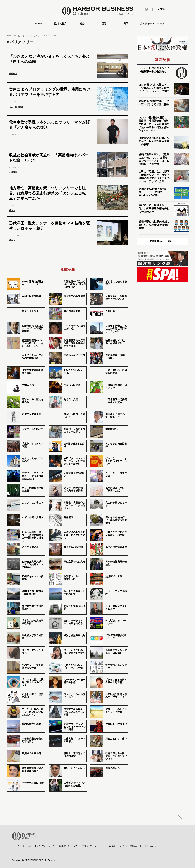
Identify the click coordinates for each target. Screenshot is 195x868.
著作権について (117, 846)
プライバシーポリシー (93, 846)
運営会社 (134, 846)
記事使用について (68, 846)
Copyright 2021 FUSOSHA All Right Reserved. (35, 860)
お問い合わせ (150, 846)
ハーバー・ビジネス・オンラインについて (33, 846)
